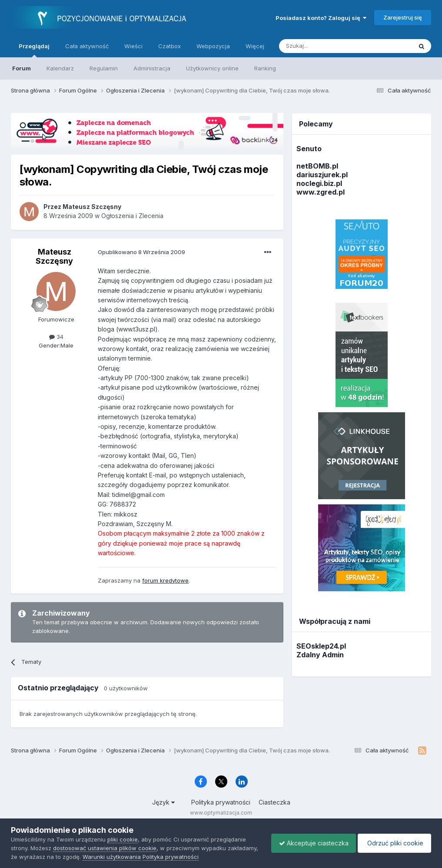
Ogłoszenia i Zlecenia (132, 216)
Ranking (265, 68)
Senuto (309, 149)
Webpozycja (213, 46)
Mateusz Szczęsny (54, 257)
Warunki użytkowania (144, 857)
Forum (22, 68)
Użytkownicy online (212, 68)
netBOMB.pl (317, 166)
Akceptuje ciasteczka (309, 843)
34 (56, 337)
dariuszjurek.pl (322, 175)
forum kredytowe (165, 580)
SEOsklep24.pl (321, 646)
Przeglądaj (34, 50)
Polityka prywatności (221, 802)
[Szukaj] (324, 46)
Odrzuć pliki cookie (393, 843)
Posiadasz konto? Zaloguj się (321, 18)
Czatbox (169, 46)
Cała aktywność (87, 46)
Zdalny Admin (320, 655)
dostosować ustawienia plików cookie (105, 848)
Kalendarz (60, 68)
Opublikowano (141, 252)
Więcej (255, 46)
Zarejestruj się (403, 17)
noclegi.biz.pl (319, 183)
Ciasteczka (274, 802)
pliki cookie (123, 839)
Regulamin (104, 68)
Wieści (133, 46)
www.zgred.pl (321, 192)
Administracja (152, 68)
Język (163, 802)
